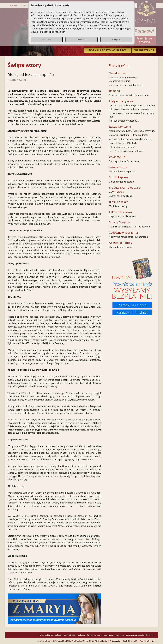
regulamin (119, 635)
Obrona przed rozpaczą (121, 182)
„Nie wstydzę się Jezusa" (122, 147)
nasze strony (69, 635)
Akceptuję (116, 40)
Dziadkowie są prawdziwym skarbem (129, 95)
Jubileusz (81, 635)
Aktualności (115, 641)
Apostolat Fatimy (148, 641)
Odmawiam (47, 40)
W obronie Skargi (95, 635)
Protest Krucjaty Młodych (123, 143)
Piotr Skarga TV (130, 641)
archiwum (108, 635)
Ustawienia (81, 40)
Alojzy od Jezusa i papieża (123, 171)
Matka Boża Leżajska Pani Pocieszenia (129, 226)
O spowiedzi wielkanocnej (123, 216)
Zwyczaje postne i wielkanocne (126, 85)
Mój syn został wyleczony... (124, 121)
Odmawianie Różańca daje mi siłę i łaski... (131, 109)
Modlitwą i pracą (118, 206)
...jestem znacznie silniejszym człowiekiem (132, 105)
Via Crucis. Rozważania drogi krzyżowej (130, 139)
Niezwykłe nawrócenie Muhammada (128, 237)
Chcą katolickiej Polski (121, 247)
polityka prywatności (135, 635)
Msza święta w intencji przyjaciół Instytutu (132, 131)
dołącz (58, 635)
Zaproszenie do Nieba (121, 196)
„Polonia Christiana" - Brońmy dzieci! (129, 135)
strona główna (46, 635)
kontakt (150, 635)
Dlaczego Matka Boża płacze (124, 161)
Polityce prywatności (115, 15)
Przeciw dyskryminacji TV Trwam (127, 151)
